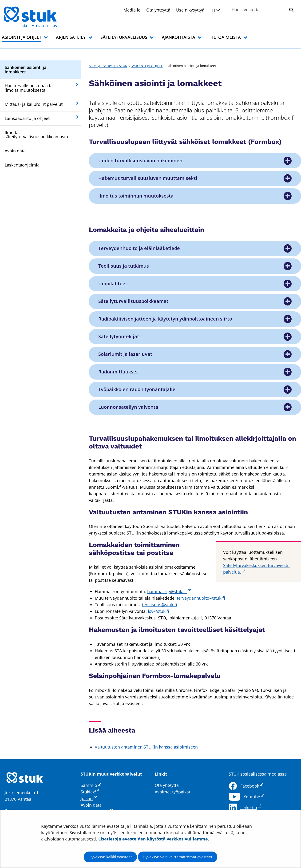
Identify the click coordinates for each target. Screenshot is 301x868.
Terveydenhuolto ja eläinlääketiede (139, 248)
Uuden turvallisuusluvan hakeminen (140, 161)
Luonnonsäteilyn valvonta (128, 407)
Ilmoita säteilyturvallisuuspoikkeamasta (36, 135)
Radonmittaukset (118, 372)
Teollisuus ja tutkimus (124, 266)
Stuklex (90, 792)
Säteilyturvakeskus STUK (108, 66)
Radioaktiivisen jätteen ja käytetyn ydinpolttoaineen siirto (165, 319)
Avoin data (15, 151)
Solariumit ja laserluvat (125, 354)
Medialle (132, 10)
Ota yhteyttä (158, 10)
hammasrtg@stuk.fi (169, 591)
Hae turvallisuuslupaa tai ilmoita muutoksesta (29, 88)
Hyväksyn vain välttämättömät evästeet (178, 857)
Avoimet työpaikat (172, 792)
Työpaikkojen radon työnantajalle (137, 389)
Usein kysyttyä (190, 10)
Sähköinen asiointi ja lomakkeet (26, 69)
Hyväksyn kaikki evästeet (110, 857)
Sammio (91, 785)
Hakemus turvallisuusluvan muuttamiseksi (148, 178)
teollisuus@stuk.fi (160, 605)
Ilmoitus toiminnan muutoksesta (136, 196)
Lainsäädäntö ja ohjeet (27, 118)
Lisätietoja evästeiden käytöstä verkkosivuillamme (153, 839)
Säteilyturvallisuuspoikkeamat (133, 301)
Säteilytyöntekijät (119, 337)
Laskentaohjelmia (22, 165)
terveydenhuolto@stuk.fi (201, 598)
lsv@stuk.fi (158, 611)
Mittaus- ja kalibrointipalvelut (34, 104)
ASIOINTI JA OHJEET (147, 66)
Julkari (89, 798)
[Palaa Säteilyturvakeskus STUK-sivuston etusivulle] (42, 17)
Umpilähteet (113, 284)
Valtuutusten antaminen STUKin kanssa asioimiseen (146, 747)
